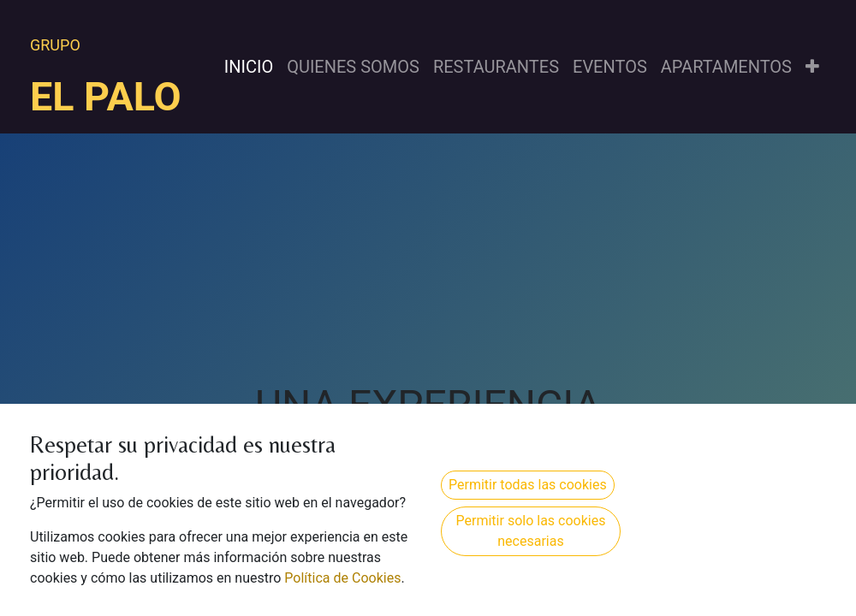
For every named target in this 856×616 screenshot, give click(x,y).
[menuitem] (249, 67)
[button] (812, 67)
